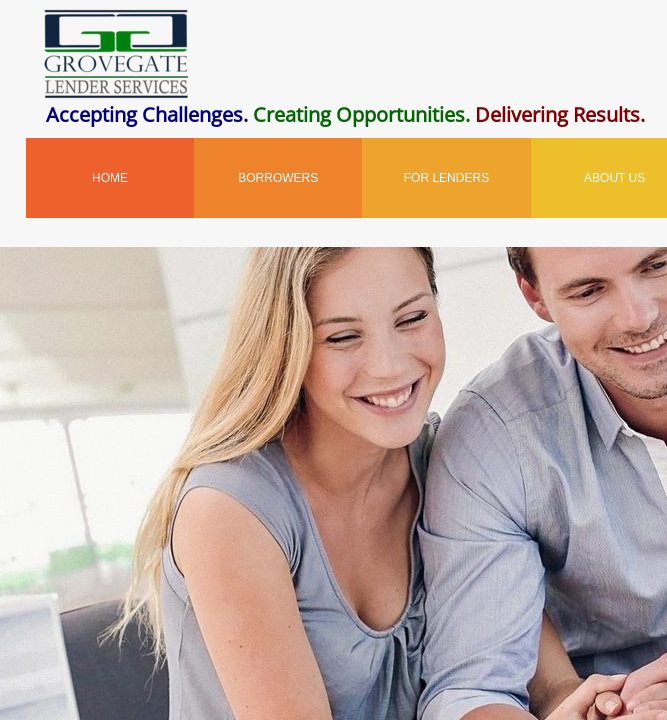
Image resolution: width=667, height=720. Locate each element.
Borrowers (278, 178)
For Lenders (446, 178)
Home (110, 178)
